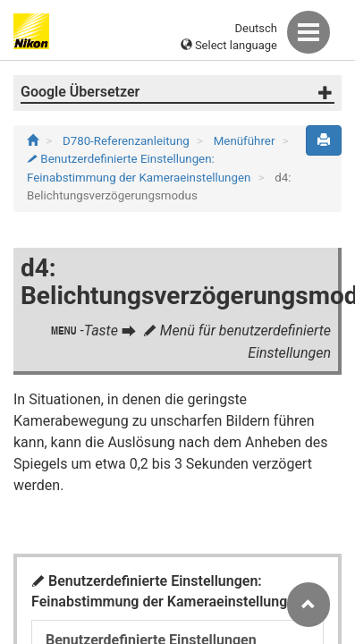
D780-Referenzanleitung (127, 141)
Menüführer (246, 141)
